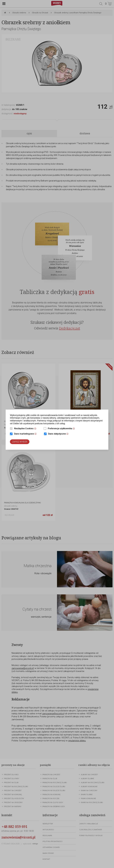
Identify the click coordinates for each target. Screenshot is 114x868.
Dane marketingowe (26, 434)
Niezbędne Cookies (26, 429)
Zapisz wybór (20, 442)
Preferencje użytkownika (62, 429)
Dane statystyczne (59, 434)
